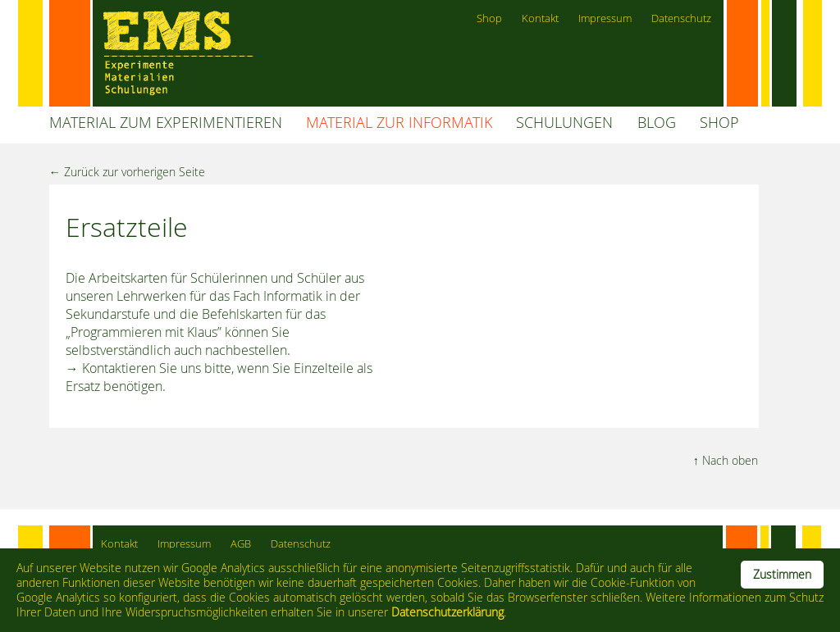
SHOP (719, 123)
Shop (489, 18)
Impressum (605, 18)
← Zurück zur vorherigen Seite (127, 172)
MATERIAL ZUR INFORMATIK (399, 123)
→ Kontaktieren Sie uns (133, 368)
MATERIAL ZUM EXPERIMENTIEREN (166, 123)
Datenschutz (681, 18)
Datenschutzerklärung (447, 612)
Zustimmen (782, 575)
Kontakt (540, 18)
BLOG (657, 123)
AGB (241, 544)
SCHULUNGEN (564, 123)
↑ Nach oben (726, 460)
